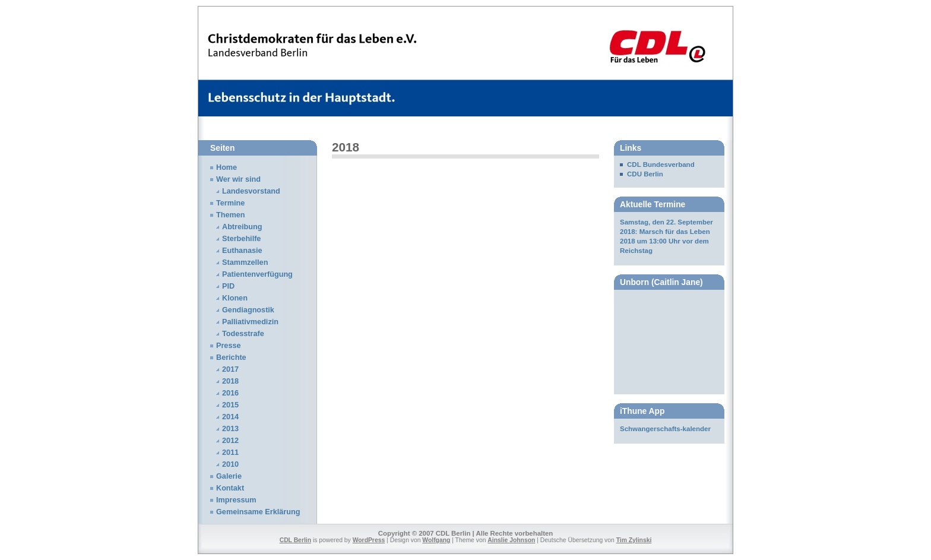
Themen (231, 215)
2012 (230, 441)
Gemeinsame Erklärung (258, 512)
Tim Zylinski (634, 540)
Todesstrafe (243, 334)
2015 (230, 405)
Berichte (231, 357)
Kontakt (230, 488)
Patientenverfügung (257, 274)
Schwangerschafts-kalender (665, 429)
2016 (230, 393)
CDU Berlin (645, 174)
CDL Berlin (295, 540)
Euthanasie (242, 251)
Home (227, 167)
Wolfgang (436, 540)
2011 (230, 453)
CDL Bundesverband (661, 164)
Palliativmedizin (250, 322)
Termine (230, 203)
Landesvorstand (251, 191)
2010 (230, 464)
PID (228, 286)
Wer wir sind (238, 179)
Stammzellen (245, 262)
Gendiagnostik (248, 310)
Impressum (236, 500)
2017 (230, 369)
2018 (230, 381)
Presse (229, 346)
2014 (230, 417)
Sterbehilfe (241, 239)
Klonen (235, 298)
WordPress (369, 540)
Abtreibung (242, 227)
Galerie (229, 476)
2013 (230, 429)
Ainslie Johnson (511, 540)
